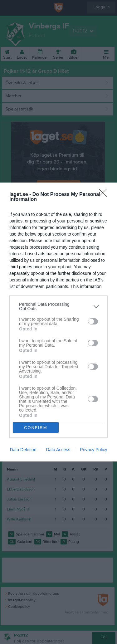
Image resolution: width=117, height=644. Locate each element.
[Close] (105, 195)
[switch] (93, 321)
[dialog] (58, 322)
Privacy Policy (93, 450)
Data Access (58, 450)
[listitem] (58, 306)
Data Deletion (23, 450)
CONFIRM (36, 428)
